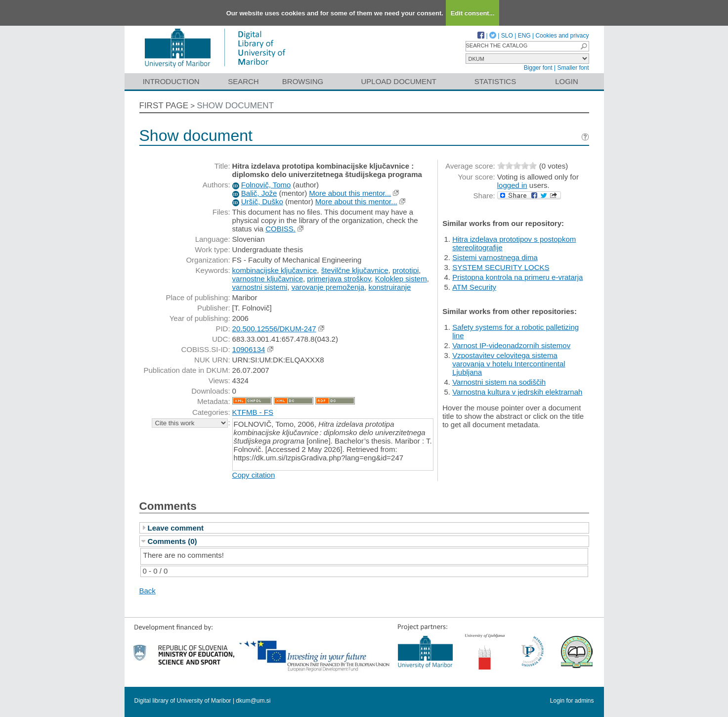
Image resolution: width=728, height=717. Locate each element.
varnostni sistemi (260, 287)
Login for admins (572, 701)
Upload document (399, 81)
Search (243, 81)
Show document (235, 106)
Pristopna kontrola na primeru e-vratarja (517, 277)
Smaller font (573, 68)
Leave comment (176, 528)
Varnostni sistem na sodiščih (499, 382)
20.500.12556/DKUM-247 (274, 329)
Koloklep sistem (401, 279)
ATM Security (474, 287)
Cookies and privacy (562, 36)
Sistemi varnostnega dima (495, 257)
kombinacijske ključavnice (275, 270)
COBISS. (280, 229)
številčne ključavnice (355, 270)
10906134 (249, 349)
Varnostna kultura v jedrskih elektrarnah (517, 392)
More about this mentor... (350, 193)
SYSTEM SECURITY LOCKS (501, 267)
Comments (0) (172, 541)
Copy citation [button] (254, 475)
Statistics (495, 81)
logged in (512, 185)
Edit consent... (473, 13)
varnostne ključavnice (268, 279)
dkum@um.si (253, 701)
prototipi (406, 270)
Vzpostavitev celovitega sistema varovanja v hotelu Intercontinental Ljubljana (509, 364)
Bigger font (538, 68)
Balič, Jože (259, 193)
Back (148, 591)
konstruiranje (390, 287)
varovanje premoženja (328, 287)
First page (164, 106)
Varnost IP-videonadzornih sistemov (511, 345)
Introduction (171, 81)
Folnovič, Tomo (266, 185)
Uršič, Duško (262, 202)
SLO (507, 36)
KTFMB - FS (253, 412)
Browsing (303, 81)
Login (567, 81)
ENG (524, 36)
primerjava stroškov (339, 279)
